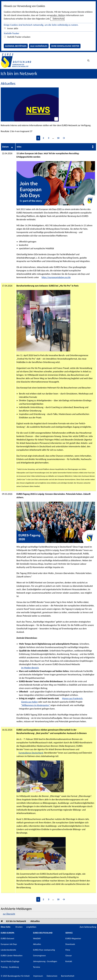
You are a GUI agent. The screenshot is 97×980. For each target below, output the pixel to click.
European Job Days (9, 944)
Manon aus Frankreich (72, 698)
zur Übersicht (9, 914)
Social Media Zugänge (10, 961)
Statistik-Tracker (12, 33)
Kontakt (69, 961)
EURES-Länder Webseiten (12, 956)
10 (58, 138)
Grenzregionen (39, 956)
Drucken (19, 927)
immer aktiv (13, 28)
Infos (19, 147)
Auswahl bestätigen (16, 46)
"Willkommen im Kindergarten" (36, 705)
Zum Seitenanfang (88, 927)
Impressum (38, 976)
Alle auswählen (39, 46)
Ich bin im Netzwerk (19, 74)
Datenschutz (58, 19)
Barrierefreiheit (68, 976)
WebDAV (37, 938)
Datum (5, 147)
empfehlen (31, 927)
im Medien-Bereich (30, 668)
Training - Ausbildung (10, 967)
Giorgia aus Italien (29, 702)
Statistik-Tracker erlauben (19, 37)
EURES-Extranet (7, 938)
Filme (68, 950)
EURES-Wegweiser (73, 938)
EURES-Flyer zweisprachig (44, 950)
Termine (37, 967)
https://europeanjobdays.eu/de (56, 277)
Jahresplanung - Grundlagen (45, 961)
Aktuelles (35, 921)
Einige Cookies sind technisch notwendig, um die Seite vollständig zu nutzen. (41, 25)
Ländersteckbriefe (8, 950)
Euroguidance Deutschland (31, 753)
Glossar (69, 956)
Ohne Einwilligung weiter (65, 46)
